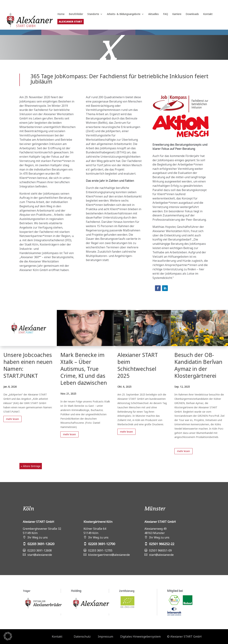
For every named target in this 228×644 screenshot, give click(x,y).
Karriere (177, 14)
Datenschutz (82, 637)
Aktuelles (153, 14)
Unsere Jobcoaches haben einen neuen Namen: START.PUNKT (28, 365)
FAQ (165, 14)
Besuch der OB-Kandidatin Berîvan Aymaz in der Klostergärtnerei (198, 365)
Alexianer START (71, 22)
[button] (8, 636)
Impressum (105, 637)
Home (61, 14)
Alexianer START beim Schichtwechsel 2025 (138, 365)
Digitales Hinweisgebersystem (140, 637)
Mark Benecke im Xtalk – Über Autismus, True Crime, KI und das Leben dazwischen (84, 369)
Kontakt (208, 14)
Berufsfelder (76, 14)
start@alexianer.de (40, 555)
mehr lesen (12, 419)
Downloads (192, 14)
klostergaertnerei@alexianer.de (109, 555)
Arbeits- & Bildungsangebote (124, 14)
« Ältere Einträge (31, 466)
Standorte (93, 14)
